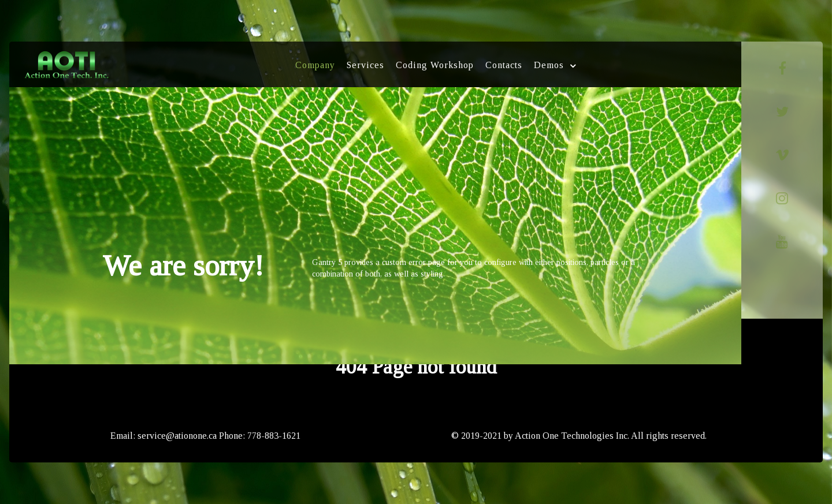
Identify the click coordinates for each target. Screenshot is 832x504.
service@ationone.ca (177, 436)
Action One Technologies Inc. (572, 436)
